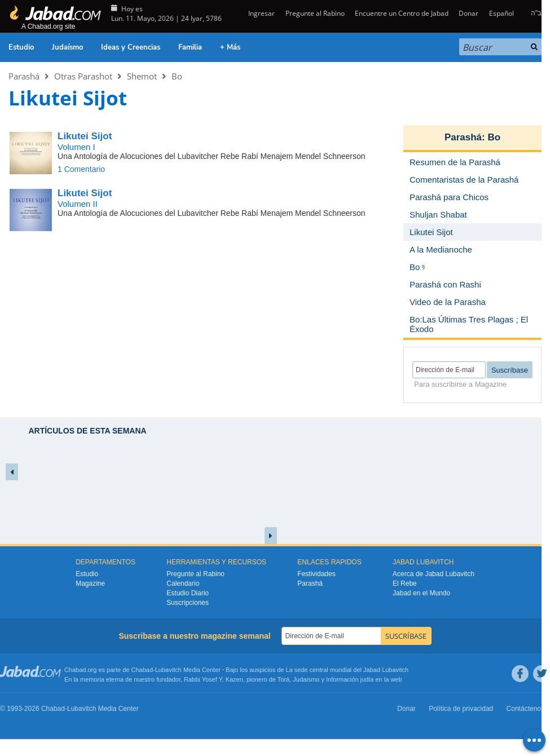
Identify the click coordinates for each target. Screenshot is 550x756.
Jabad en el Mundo (421, 593)
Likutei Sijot (85, 136)
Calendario (183, 583)
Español (501, 13)
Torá (283, 679)
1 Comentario (81, 169)
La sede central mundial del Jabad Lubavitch (347, 670)
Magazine (90, 583)
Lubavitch (168, 670)
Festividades (316, 574)
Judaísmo (67, 47)
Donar (468, 13)
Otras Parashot (83, 76)
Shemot (142, 76)
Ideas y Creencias (131, 47)
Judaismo (306, 679)
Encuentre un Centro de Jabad (402, 13)
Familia (190, 47)
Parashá (24, 76)
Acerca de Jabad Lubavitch (434, 574)
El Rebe (405, 583)
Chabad (142, 670)
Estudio (21, 47)
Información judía (351, 679)
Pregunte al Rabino (315, 13)
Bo (177, 76)
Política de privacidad (461, 709)
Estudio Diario (188, 593)
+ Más (230, 47)
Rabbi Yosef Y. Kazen (214, 679)
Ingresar (261, 13)
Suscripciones (188, 603)
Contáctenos (525, 709)
